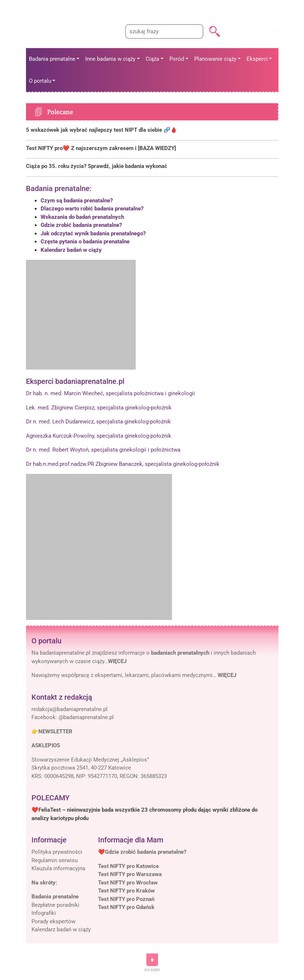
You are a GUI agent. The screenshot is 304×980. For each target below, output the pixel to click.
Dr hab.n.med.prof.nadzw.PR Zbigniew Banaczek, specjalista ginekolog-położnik (123, 464)
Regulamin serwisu (55, 860)
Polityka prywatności (57, 852)
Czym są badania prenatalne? (77, 201)
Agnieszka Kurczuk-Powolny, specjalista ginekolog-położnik (99, 436)
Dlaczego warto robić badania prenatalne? (92, 209)
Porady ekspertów (53, 921)
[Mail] (70, 709)
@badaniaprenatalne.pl (86, 717)
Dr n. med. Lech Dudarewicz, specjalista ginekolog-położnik (98, 422)
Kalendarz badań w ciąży (71, 250)
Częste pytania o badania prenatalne (85, 242)
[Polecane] (152, 130)
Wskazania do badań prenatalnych (82, 217)
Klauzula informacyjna (58, 868)
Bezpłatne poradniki (55, 905)
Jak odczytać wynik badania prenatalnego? (93, 233)
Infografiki (44, 913)
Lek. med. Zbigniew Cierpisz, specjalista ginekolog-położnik (99, 408)
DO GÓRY (152, 970)
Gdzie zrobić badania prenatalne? (81, 225)
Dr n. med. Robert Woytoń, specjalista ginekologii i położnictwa (103, 450)
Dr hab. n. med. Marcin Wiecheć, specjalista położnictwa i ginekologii (110, 393)
